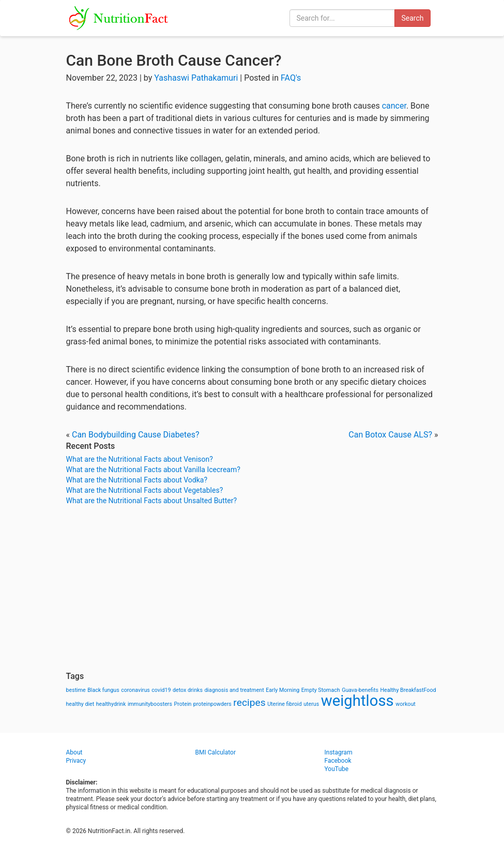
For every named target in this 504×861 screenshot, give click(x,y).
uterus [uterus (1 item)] (311, 704)
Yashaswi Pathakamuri (196, 78)
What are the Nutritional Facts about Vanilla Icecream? (153, 470)
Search (412, 18)
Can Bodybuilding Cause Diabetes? (136, 435)
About (74, 752)
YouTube (337, 769)
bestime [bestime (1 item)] (76, 690)
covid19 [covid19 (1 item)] (161, 690)
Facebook (338, 761)
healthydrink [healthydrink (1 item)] (111, 704)
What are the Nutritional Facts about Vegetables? (145, 490)
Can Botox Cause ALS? (390, 435)
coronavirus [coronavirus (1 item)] (135, 690)
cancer (394, 106)
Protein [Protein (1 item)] (182, 704)
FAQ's (291, 78)
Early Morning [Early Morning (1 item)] (282, 690)
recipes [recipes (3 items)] (249, 703)
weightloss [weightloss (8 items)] (357, 701)
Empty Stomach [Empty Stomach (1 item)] (321, 690)
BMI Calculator (216, 752)
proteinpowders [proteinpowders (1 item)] (212, 704)
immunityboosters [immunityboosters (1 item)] (150, 704)
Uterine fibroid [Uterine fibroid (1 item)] (285, 704)
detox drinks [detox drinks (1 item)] (188, 690)
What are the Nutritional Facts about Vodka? (137, 480)
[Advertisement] (252, 588)
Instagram (339, 752)
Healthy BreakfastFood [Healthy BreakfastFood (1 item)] (408, 690)
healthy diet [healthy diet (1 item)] (80, 704)
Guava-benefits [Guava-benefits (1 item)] (360, 690)
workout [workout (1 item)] (406, 704)
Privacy (76, 761)
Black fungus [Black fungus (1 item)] (103, 690)
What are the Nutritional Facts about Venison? (140, 459)
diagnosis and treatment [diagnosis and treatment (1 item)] (234, 690)
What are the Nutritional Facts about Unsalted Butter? (152, 501)
